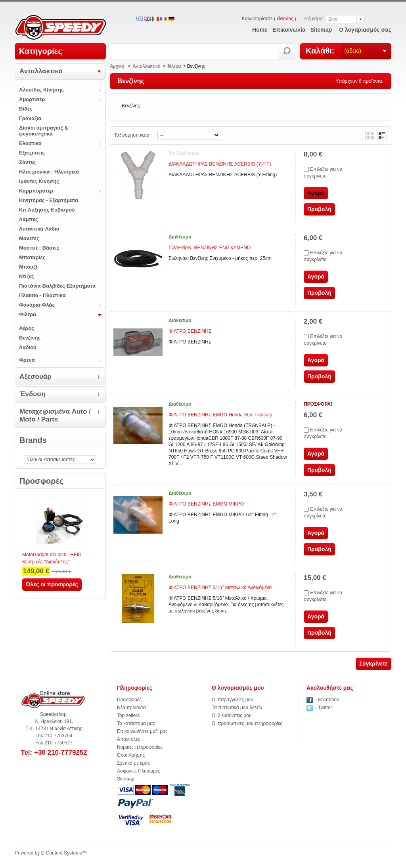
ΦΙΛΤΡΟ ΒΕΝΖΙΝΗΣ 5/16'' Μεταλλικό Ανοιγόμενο (220, 588)
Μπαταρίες (32, 257)
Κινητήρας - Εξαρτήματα (49, 200)
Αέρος (27, 328)
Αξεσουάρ (35, 377)
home (260, 30)
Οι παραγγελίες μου (233, 700)
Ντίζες (27, 276)
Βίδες (26, 109)
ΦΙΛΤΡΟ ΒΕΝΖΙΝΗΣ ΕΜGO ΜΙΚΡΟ (206, 504)
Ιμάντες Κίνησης (39, 181)
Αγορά (316, 277)
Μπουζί (28, 267)
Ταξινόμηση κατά (132, 135)
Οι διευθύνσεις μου (232, 715)
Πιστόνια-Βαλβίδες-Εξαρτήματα (57, 286)
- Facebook (327, 700)
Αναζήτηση (288, 51)
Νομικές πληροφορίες (140, 747)
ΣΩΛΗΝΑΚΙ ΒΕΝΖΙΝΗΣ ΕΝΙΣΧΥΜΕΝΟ (210, 248)
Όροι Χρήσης (131, 755)
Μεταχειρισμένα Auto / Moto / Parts (55, 415)
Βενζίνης (30, 338)
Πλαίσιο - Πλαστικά (42, 295)
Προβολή (319, 209)
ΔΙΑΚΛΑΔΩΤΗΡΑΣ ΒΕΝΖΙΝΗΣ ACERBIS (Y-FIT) (220, 164)
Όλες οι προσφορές (52, 584)
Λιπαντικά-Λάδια (39, 229)
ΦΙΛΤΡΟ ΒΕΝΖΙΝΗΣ (190, 331)
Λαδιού (28, 347)
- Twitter (324, 708)
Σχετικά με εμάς (133, 763)
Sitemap (126, 779)
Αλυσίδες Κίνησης (41, 90)
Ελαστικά (30, 143)
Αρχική (117, 66)
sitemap (321, 30)
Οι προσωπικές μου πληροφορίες (247, 723)
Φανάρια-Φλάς (37, 305)
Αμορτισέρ (32, 99)
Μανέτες (29, 238)
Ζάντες (27, 162)
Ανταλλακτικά (41, 71)
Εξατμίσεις (32, 153)
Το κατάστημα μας (136, 723)
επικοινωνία (289, 30)
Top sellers (128, 715)
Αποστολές (128, 739)
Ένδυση (33, 394)
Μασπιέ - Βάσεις (39, 248)
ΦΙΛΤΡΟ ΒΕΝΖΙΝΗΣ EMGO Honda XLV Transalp (220, 415)
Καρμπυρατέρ (36, 191)
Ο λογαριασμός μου (238, 688)
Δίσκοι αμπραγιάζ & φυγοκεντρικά (44, 131)
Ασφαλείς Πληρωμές (139, 771)
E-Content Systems (62, 853)
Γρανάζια (30, 118)
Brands (33, 440)
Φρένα (27, 360)
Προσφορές (41, 481)
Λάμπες (29, 219)
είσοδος (285, 19)
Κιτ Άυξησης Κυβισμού (47, 210)
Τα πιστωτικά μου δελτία (237, 708)
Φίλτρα (28, 314)
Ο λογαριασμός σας (365, 30)
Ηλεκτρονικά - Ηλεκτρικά (49, 172)
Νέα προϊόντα (131, 708)
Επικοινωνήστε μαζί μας (142, 731)
